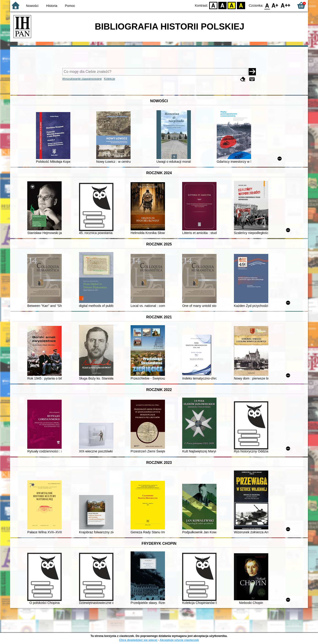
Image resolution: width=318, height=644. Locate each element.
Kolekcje (110, 79)
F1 (275, 5)
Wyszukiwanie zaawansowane (82, 79)
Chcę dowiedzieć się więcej (138, 640)
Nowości (32, 6)
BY (241, 5)
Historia (52, 6)
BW (222, 5)
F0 (267, 5)
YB (232, 5)
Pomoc (70, 6)
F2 (286, 5)
